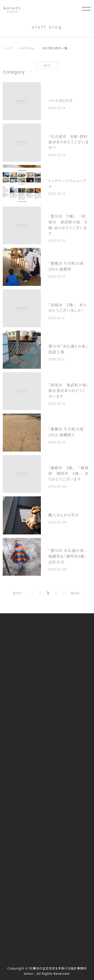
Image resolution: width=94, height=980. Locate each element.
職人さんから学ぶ (64, 515)
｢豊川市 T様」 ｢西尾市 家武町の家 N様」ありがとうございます (68, 225)
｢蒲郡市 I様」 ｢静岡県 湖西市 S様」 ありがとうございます (69, 473)
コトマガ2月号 (61, 101)
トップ (8, 48)
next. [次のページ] (76, 593)
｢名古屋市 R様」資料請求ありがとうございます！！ (69, 142)
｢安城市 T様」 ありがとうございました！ (67, 308)
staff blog (27, 48)
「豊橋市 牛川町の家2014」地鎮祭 (66, 266)
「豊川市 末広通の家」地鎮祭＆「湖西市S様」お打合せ (67, 556)
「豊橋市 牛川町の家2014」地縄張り (66, 432)
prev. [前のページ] (18, 593)
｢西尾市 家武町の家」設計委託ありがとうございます (69, 390)
